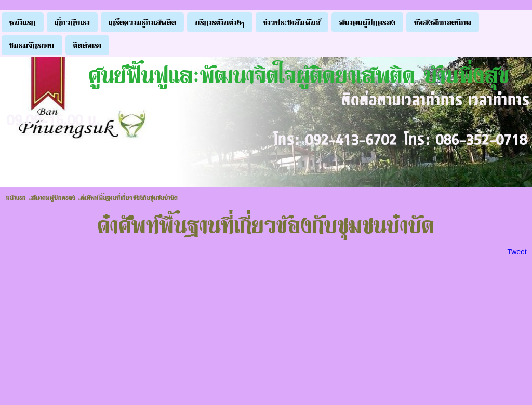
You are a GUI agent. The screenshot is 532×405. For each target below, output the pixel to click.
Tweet (517, 252)
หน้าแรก (16, 197)
